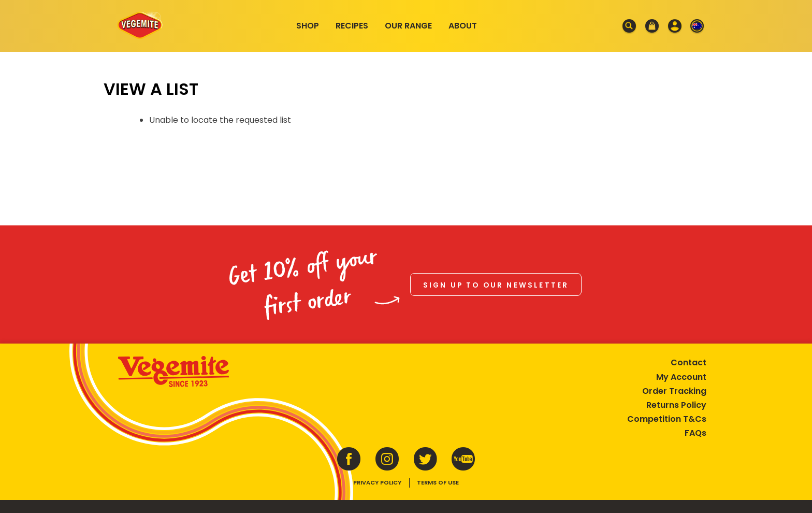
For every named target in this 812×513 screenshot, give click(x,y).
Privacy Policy (377, 480)
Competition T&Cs (664, 417)
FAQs (692, 431)
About (463, 26)
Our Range (408, 26)
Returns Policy (673, 402)
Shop (308, 26)
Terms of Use (438, 480)
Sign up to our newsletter (496, 284)
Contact (685, 360)
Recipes (352, 26)
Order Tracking (671, 388)
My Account (678, 374)
